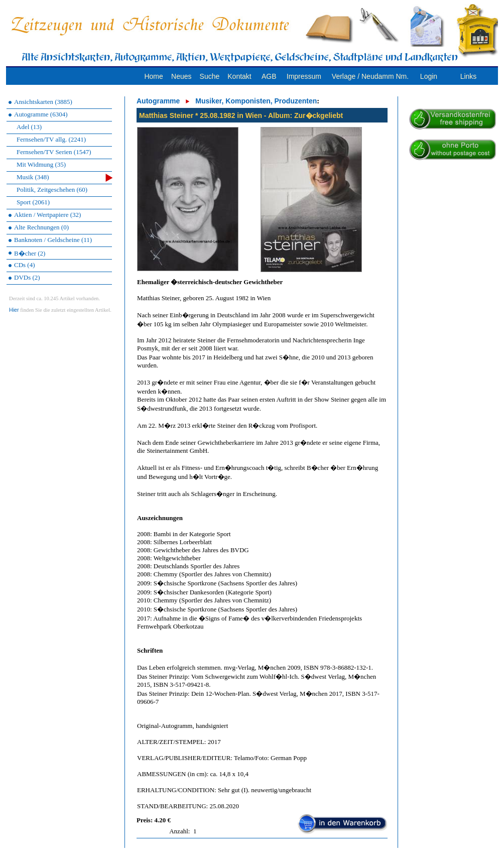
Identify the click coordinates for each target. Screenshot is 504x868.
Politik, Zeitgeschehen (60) (52, 190)
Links (469, 76)
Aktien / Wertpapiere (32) (47, 215)
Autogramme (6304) (41, 114)
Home (153, 76)
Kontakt (239, 76)
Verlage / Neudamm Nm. (370, 76)
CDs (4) (25, 265)
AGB (269, 76)
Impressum (304, 76)
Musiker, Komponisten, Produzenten (256, 101)
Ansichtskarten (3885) (43, 102)
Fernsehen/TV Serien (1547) (54, 152)
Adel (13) (29, 127)
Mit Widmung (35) (41, 164)
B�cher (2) (30, 253)
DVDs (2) (27, 277)
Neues (181, 76)
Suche (210, 76)
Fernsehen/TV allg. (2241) (51, 139)
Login (429, 76)
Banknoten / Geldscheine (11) (53, 240)
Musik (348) (65, 177)
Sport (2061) (33, 202)
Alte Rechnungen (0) (41, 227)
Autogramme (158, 101)
